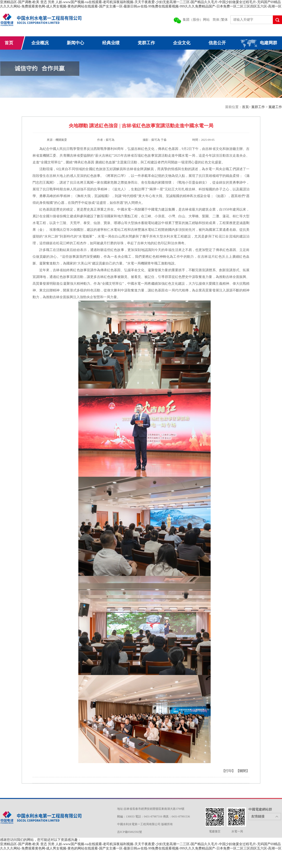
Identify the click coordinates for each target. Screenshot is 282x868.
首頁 (245, 107)
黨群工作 (259, 107)
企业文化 (182, 43)
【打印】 (228, 771)
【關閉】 (243, 771)
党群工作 (146, 43)
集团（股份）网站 (196, 20)
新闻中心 (75, 43)
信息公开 (217, 43)
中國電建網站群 (260, 809)
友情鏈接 (258, 816)
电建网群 (269, 43)
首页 (9, 43)
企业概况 (40, 43)
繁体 (224, 20)
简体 (216, 20)
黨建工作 (275, 107)
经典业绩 (111, 43)
